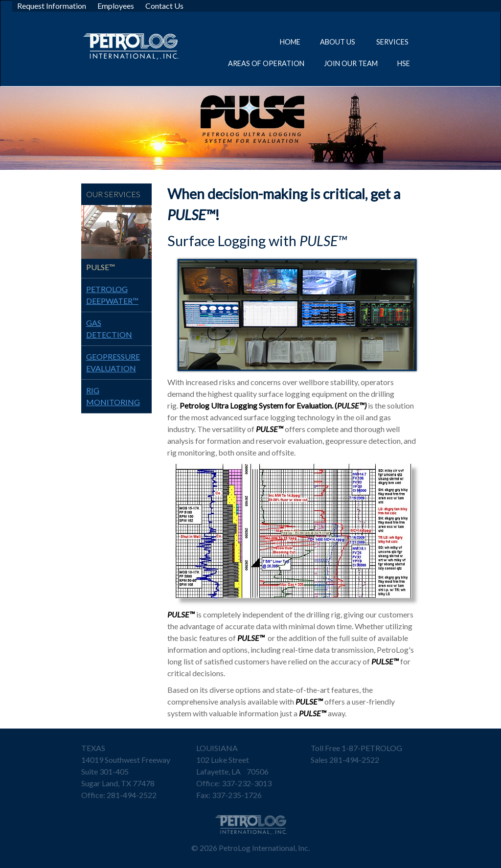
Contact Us (164, 6)
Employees (116, 6)
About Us (338, 42)
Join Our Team (351, 63)
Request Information (52, 6)
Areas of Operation (266, 63)
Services (393, 42)
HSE (404, 63)
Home (290, 42)
